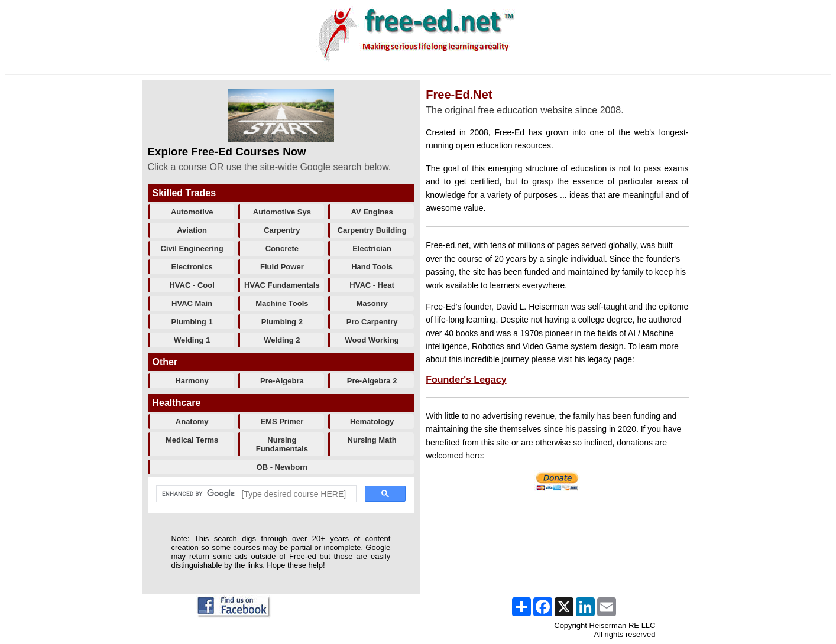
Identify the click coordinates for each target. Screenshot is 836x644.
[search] (255, 494)
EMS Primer (282, 422)
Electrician (372, 248)
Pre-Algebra (282, 381)
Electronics (192, 267)
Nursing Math (372, 440)
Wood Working (372, 340)
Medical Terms (192, 440)
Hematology (372, 422)
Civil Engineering (192, 248)
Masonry (372, 303)
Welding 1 (192, 340)
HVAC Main (192, 303)
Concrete (282, 248)
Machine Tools (282, 303)
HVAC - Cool (192, 285)
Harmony (192, 381)
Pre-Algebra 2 (372, 381)
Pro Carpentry (372, 322)
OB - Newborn (282, 467)
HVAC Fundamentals (282, 285)
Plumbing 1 (192, 322)
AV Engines (372, 212)
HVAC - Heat (372, 285)
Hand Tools (372, 267)
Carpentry (282, 230)
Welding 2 (282, 340)
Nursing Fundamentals (282, 444)
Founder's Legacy (466, 380)
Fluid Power (282, 267)
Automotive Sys (282, 212)
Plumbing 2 (282, 322)
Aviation (192, 230)
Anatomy (192, 422)
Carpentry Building (372, 230)
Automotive (192, 212)
